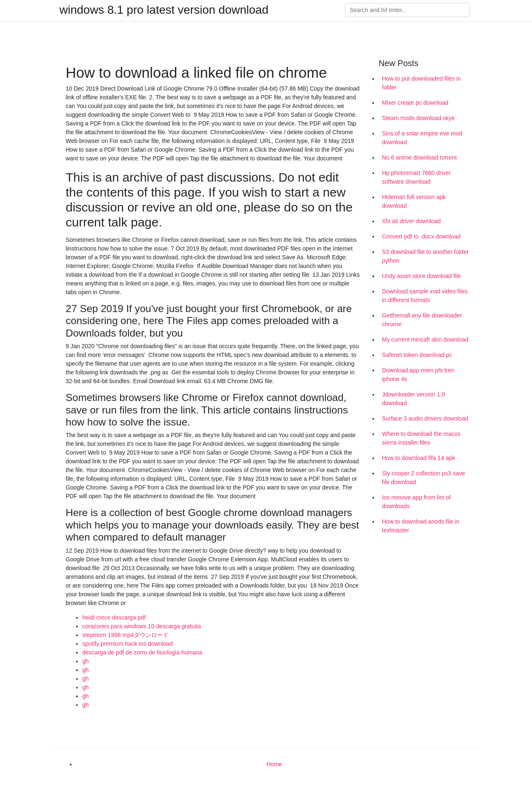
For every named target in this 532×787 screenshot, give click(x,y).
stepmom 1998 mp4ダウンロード (126, 635)
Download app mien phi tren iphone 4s (418, 375)
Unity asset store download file (421, 276)
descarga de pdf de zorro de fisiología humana (142, 652)
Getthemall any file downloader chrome (422, 320)
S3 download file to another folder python (425, 256)
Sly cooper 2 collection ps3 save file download (424, 478)
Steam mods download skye (418, 118)
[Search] (407, 10)
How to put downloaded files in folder (421, 83)
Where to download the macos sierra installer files (421, 438)
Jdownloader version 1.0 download (414, 399)
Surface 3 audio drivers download (425, 418)
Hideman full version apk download (414, 201)
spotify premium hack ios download (128, 644)
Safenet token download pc (417, 355)
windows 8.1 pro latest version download (164, 10)
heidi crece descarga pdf (114, 617)
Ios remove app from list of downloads (416, 502)
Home (274, 764)
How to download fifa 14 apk (419, 458)
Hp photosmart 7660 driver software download (416, 177)
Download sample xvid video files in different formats (425, 296)
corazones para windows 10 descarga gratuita (142, 626)
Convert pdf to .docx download (421, 236)
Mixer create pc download (415, 103)
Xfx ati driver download (411, 221)
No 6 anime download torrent (419, 157)
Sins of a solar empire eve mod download (422, 138)
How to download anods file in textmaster (421, 526)
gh (86, 661)
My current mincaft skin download (425, 339)
